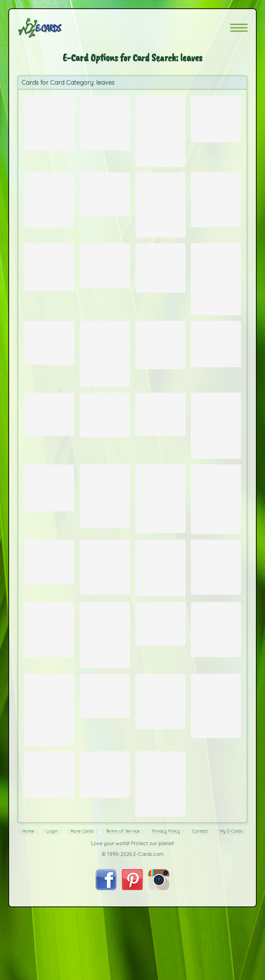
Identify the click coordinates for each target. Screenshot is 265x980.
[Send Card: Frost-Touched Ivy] (49, 857)
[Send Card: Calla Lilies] (216, 207)
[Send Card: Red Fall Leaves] (161, 131)
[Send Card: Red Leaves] (105, 201)
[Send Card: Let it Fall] (105, 701)
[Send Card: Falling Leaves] (161, 775)
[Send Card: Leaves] (49, 371)
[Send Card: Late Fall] (49, 785)
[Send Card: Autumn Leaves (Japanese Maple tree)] (216, 548)
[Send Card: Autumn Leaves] (161, 213)
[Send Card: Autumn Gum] (161, 867)
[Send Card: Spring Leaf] (105, 769)
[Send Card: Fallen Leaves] (49, 450)
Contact (200, 923)
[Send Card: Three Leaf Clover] (161, 283)
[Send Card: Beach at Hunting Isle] (216, 372)
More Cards (82, 923)
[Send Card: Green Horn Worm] (105, 280)
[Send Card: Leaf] (49, 620)
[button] (239, 28)
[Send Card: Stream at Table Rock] (105, 856)
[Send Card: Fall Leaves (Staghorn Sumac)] (49, 120)
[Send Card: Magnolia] (216, 780)
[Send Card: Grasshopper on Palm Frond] (49, 282)
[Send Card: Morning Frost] (161, 688)
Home (28, 923)
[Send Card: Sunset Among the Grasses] (216, 464)
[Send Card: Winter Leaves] (49, 208)
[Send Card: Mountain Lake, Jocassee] (216, 296)
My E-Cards (231, 923)
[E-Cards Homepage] (52, 28)
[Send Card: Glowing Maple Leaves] (161, 450)
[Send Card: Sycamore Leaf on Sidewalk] (49, 695)
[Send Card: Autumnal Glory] (105, 384)
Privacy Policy (166, 923)
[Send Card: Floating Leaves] (216, 117)
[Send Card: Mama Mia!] (161, 373)
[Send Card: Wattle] (161, 627)
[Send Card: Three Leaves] (105, 451)
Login (52, 923)
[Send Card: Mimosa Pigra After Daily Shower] (49, 535)
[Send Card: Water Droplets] (105, 546)
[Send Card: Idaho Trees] (105, 626)
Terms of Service (123, 923)
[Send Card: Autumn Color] (105, 122)
